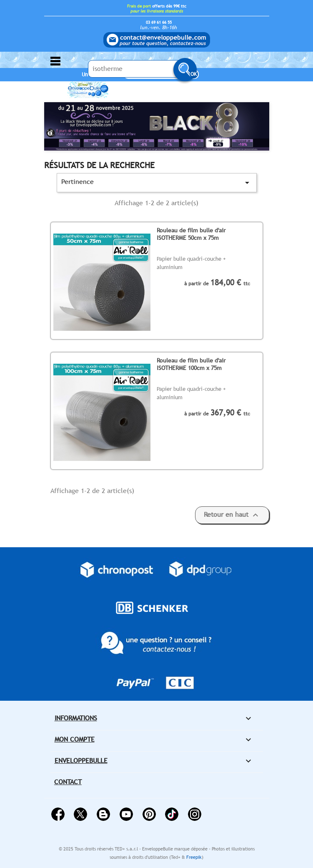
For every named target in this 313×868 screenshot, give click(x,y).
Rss (103, 814)
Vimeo (172, 814)
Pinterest (149, 814)
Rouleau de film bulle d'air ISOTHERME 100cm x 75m (191, 364)
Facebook (58, 814)
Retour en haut (232, 515)
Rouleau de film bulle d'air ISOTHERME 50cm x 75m (191, 234)
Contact (68, 782)
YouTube (126, 814)
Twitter (80, 814)
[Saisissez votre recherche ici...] (140, 69)
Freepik (194, 857)
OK (194, 74)
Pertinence (157, 183)
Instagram (195, 814)
